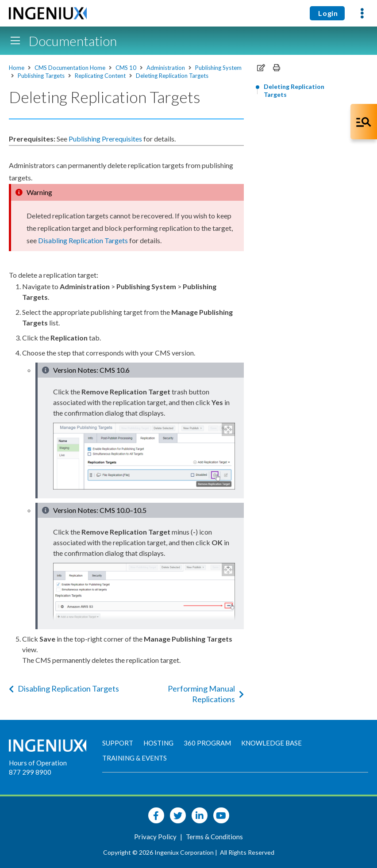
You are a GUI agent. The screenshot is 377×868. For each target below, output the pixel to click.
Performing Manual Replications (206, 694)
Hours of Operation (38, 763)
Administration (166, 68)
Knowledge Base (271, 743)
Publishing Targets (41, 76)
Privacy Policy (156, 837)
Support (118, 743)
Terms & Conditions (214, 837)
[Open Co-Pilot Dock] (364, 122)
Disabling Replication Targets (64, 688)
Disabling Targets (83, 240)
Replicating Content (100, 76)
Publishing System (218, 68)
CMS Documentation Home (70, 68)
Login (327, 13)
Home (17, 68)
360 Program (207, 743)
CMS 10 (126, 68)
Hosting (158, 743)
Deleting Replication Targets (172, 76)
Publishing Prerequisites (105, 139)
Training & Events (135, 758)
